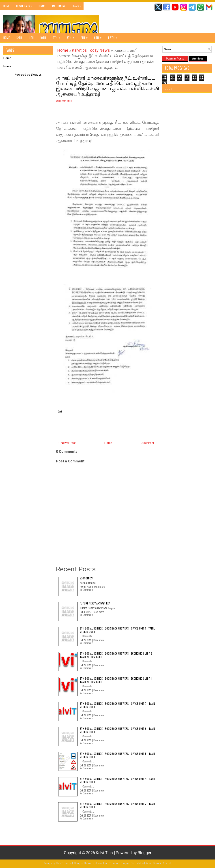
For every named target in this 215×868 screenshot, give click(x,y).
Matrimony (59, 6)
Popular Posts (175, 59)
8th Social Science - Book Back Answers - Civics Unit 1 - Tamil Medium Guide (117, 630)
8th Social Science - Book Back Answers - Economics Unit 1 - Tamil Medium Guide (116, 680)
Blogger (36, 75)
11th (31, 38)
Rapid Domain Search (159, 863)
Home (6, 6)
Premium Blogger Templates (126, 863)
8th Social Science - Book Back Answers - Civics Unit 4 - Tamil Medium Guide (118, 780)
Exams (78, 5)
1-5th (114, 36)
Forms (42, 6)
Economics (86, 578)
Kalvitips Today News (91, 50)
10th (43, 38)
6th (99, 36)
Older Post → (149, 443)
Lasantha (102, 863)
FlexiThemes (64, 863)
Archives (198, 59)
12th (19, 38)
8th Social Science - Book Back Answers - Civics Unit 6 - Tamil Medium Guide (117, 730)
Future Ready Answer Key (95, 603)
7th (86, 36)
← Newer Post (67, 443)
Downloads (25, 5)
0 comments (64, 101)
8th (72, 36)
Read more (99, 587)
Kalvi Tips (104, 853)
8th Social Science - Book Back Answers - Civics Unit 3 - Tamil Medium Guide (117, 805)
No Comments (87, 590)
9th (58, 36)
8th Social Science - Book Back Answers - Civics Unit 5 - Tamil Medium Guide (117, 755)
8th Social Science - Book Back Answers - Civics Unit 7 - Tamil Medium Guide (117, 705)
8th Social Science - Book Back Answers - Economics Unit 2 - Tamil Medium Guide (117, 655)
